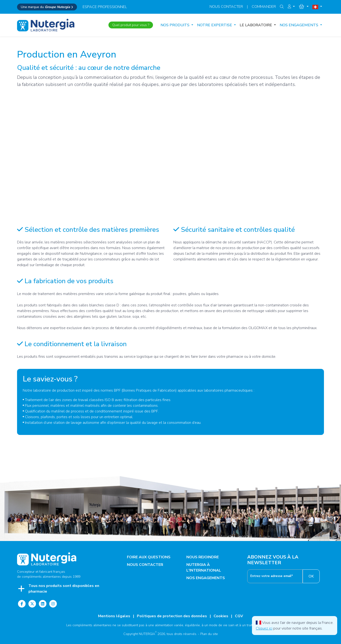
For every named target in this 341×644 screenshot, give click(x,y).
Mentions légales (114, 616)
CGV (239, 616)
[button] (291, 7)
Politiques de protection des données (172, 616)
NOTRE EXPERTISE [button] (215, 25)
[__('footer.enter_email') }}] (275, 576)
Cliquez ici (264, 628)
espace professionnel (105, 7)
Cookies (221, 616)
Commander (264, 7)
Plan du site (209, 634)
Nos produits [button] (175, 25)
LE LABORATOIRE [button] (256, 25)
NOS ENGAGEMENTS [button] (299, 25)
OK (311, 576)
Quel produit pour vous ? (131, 25)
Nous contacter (226, 7)
